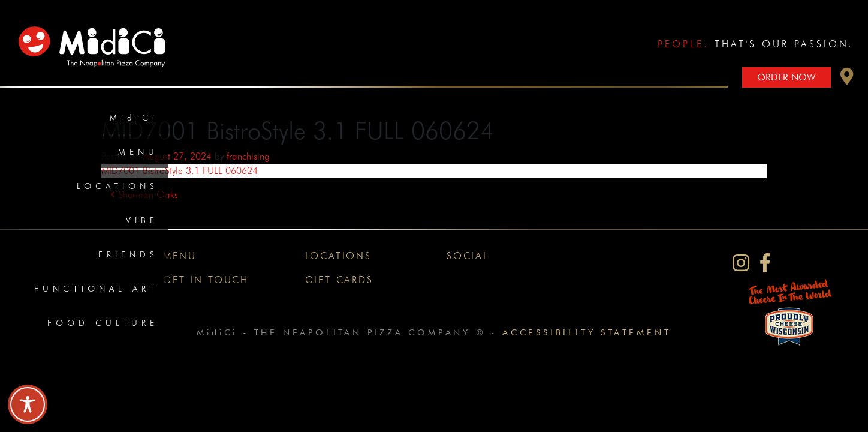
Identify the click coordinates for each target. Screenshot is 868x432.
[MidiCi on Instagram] (741, 263)
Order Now (786, 77)
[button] (847, 79)
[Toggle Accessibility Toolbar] (28, 404)
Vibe (142, 220)
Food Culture (103, 323)
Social (468, 256)
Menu (138, 152)
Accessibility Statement (587, 332)
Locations (117, 186)
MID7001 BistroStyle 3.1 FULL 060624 (180, 171)
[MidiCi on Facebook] (765, 263)
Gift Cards (339, 280)
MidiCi (134, 118)
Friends (128, 254)
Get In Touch (206, 280)
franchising (248, 156)
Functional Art (96, 289)
